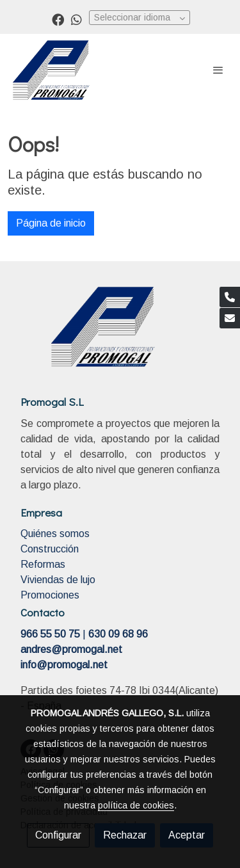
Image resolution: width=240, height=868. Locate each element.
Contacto (43, 612)
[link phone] (230, 297)
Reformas (43, 564)
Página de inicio (51, 223)
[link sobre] (120, 334)
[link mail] (230, 318)
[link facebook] (58, 19)
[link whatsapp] (76, 19)
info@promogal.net (64, 665)
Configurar (58, 835)
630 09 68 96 (118, 634)
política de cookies (136, 805)
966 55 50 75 (50, 634)
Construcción (50, 549)
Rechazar (125, 835)
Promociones (50, 595)
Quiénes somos (55, 534)
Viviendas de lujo (58, 580)
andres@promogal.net (71, 649)
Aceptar (187, 835)
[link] (51, 70)
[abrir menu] (218, 70)
